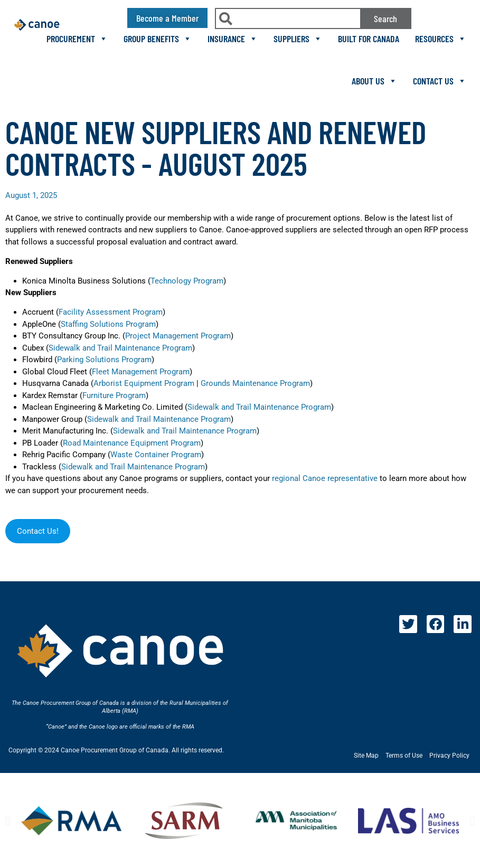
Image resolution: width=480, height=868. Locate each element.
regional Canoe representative (325, 478)
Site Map (366, 756)
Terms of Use (404, 756)
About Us (374, 81)
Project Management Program (178, 336)
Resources (441, 39)
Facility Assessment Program (111, 312)
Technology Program (187, 281)
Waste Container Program (156, 455)
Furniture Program (114, 395)
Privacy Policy (449, 756)
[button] (8, 821)
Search (385, 18)
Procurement (77, 39)
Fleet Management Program (141, 372)
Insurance (233, 39)
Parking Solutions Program (104, 360)
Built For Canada (369, 39)
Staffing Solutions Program (108, 324)
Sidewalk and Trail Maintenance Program (120, 348)
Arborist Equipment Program (144, 383)
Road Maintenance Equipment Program (132, 443)
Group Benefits (158, 39)
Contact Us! (38, 531)
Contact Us (440, 81)
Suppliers (298, 39)
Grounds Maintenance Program (255, 383)
